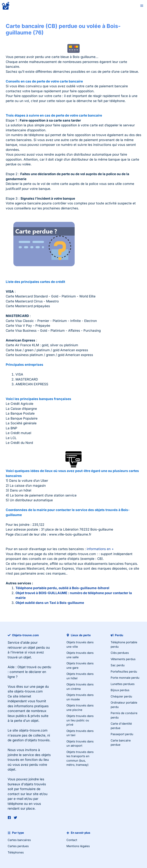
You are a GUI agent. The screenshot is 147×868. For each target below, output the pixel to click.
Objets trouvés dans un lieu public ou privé (80, 720)
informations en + (100, 549)
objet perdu (36, 648)
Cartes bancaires (19, 840)
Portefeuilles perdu (124, 672)
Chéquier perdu (121, 696)
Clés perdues (120, 653)
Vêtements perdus (123, 659)
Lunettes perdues (123, 684)
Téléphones (16, 852)
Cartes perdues (18, 846)
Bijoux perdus (120, 690)
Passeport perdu (122, 734)
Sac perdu (118, 665)
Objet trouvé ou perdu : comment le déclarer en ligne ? (29, 672)
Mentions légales (78, 846)
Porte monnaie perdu (125, 678)
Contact (72, 840)
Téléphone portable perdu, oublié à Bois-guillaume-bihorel (62, 588)
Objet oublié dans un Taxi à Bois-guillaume (50, 603)
